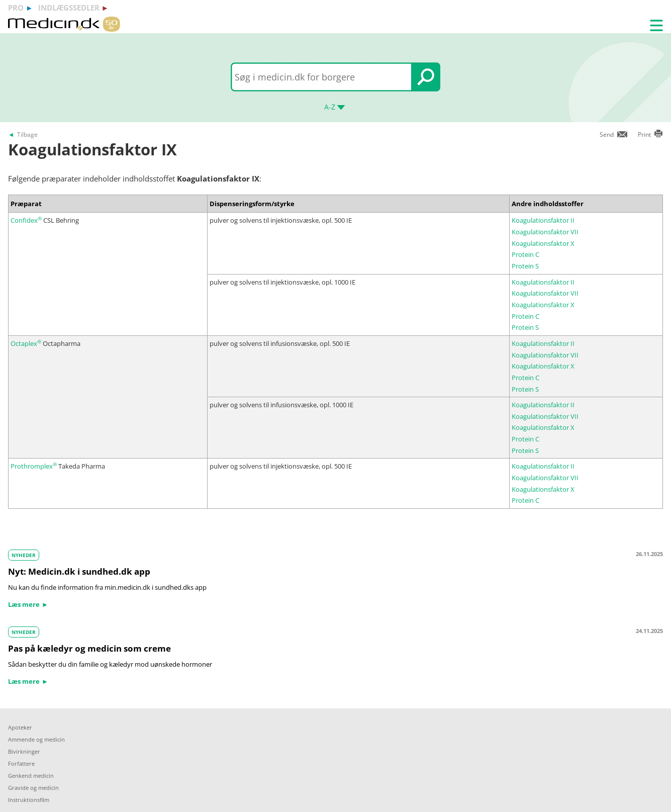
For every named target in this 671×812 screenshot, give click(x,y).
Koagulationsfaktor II (543, 220)
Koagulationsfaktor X (543, 243)
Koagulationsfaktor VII (545, 232)
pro (16, 8)
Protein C (525, 254)
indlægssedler (69, 8)
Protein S (525, 266)
